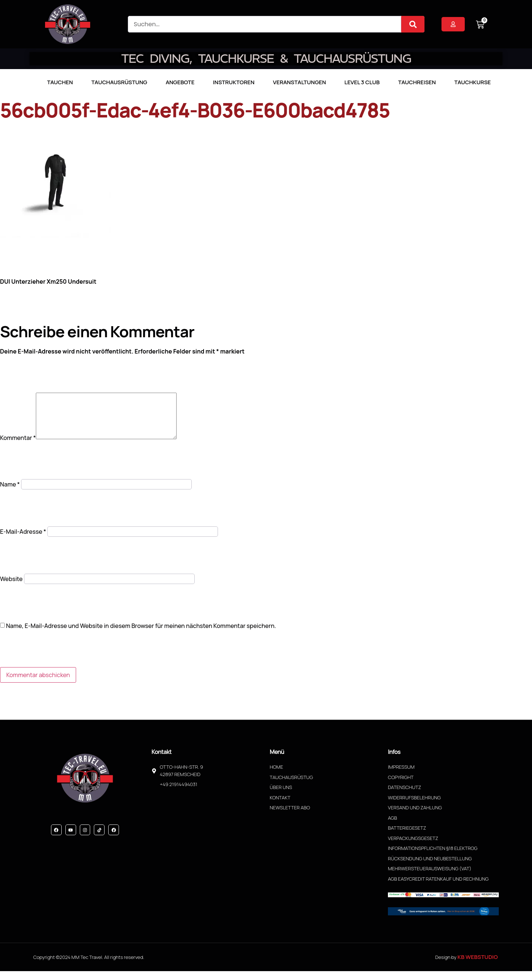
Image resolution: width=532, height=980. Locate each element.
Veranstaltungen (300, 82)
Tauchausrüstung (119, 82)
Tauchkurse (473, 82)
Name (10, 493)
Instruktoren (233, 82)
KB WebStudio (478, 966)
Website (11, 588)
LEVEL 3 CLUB (362, 82)
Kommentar (18, 447)
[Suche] (413, 24)
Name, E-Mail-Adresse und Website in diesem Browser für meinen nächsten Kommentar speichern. (141, 635)
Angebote (180, 82)
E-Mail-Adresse (23, 540)
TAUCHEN (60, 82)
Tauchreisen (417, 82)
